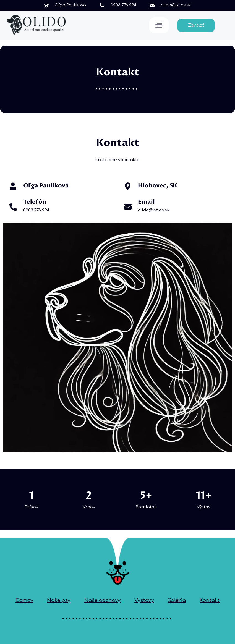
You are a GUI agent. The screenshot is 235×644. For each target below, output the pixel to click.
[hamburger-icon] (159, 25)
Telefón (35, 202)
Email (146, 202)
